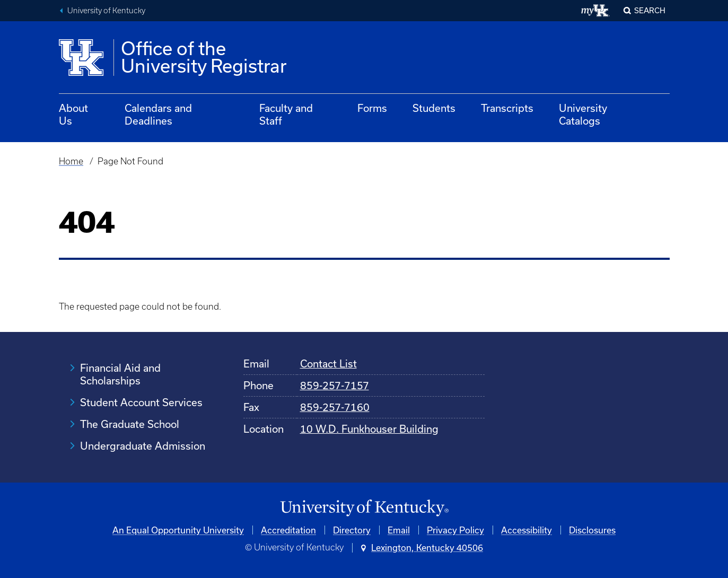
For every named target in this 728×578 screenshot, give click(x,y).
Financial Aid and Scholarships (120, 374)
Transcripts (507, 108)
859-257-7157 (335, 385)
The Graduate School (130, 424)
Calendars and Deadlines (158, 114)
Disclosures (592, 530)
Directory (352, 530)
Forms (372, 108)
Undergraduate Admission (143, 446)
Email (399, 530)
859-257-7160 (335, 407)
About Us (73, 114)
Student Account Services (141, 402)
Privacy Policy (455, 530)
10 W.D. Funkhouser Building (369, 429)
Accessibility (527, 530)
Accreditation (288, 530)
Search (650, 10)
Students (434, 108)
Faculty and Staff (286, 114)
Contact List (328, 364)
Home (71, 161)
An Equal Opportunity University (178, 530)
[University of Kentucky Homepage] (364, 508)
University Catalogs (583, 114)
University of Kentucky (106, 11)
